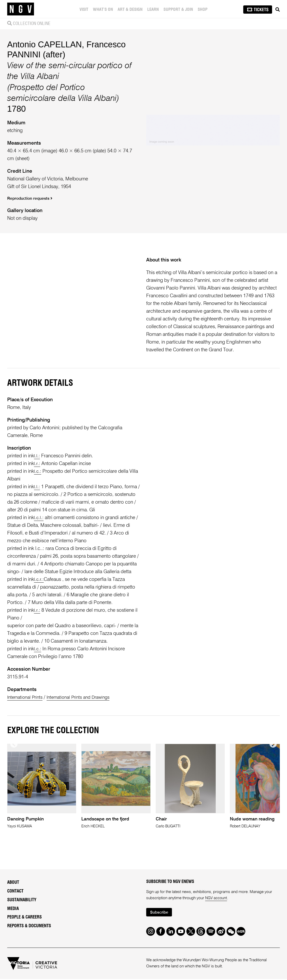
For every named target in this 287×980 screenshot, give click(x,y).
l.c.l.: (39, 518)
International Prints (27, 697)
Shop (203, 10)
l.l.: (37, 456)
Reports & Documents (29, 926)
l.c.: (38, 471)
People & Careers (24, 918)
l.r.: (37, 464)
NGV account (217, 899)
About (13, 883)
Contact (15, 891)
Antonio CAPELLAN (45, 44)
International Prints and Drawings (85, 697)
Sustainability (22, 900)
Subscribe (160, 913)
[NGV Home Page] (21, 9)
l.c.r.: (39, 579)
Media (13, 909)
